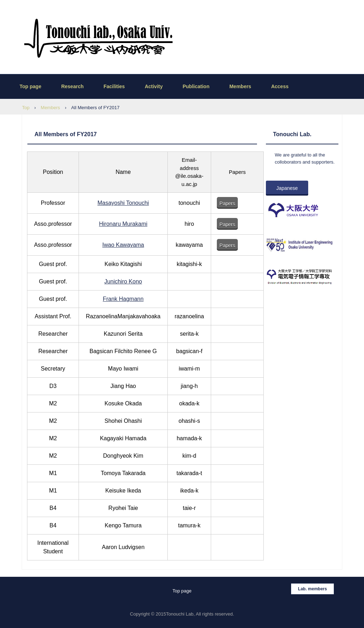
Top (26, 108)
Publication (196, 86)
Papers (227, 203)
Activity (154, 86)
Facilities (114, 86)
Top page (30, 86)
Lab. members (312, 589)
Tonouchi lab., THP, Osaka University (92, 38)
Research (72, 86)
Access (280, 86)
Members (240, 86)
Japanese (287, 188)
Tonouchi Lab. (292, 134)
